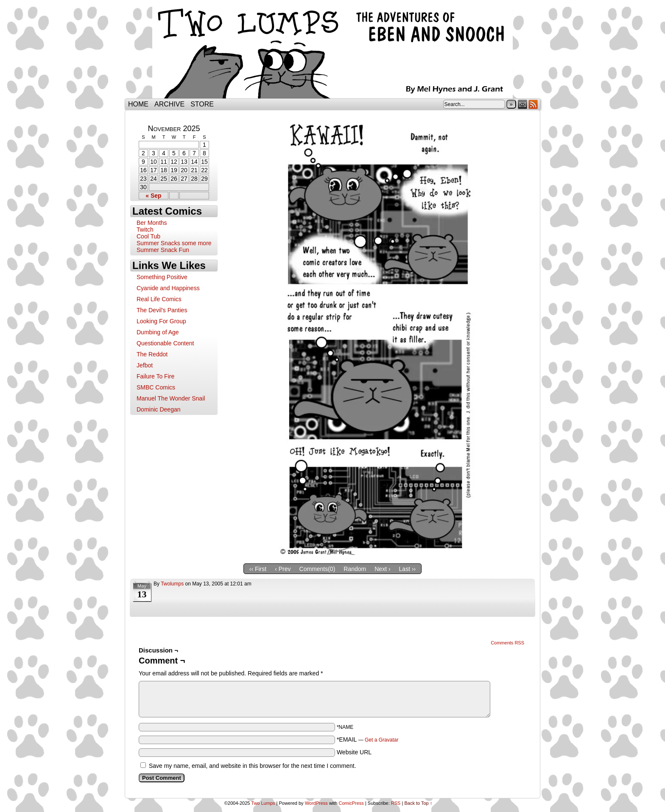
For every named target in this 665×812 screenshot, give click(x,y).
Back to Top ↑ (418, 803)
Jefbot (145, 365)
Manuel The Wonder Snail (171, 398)
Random (355, 569)
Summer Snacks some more (174, 243)
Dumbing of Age (158, 332)
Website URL (354, 752)
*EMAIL (368, 739)
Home (138, 104)
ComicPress (351, 803)
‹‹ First (258, 569)
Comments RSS (507, 643)
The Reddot (152, 354)
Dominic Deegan (159, 409)
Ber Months (152, 223)
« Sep (153, 196)
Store (202, 104)
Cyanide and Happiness (168, 288)
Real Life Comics (159, 299)
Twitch (145, 230)
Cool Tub (148, 236)
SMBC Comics (156, 387)
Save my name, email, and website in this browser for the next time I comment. (253, 766)
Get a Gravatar (381, 740)
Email (523, 104)
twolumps (172, 584)
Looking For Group (161, 321)
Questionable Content (165, 343)
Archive (169, 104)
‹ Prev (283, 569)
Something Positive (162, 277)
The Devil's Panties (162, 310)
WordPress (316, 803)
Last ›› (408, 569)
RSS (533, 104)
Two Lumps (332, 51)
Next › (382, 569)
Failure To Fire (155, 376)
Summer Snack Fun (163, 250)
